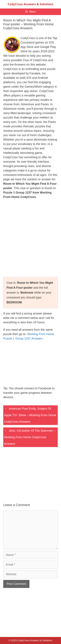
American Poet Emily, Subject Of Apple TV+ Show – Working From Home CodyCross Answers (30, 415)
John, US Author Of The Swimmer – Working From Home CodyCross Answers (30, 437)
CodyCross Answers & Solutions (30, 4)
